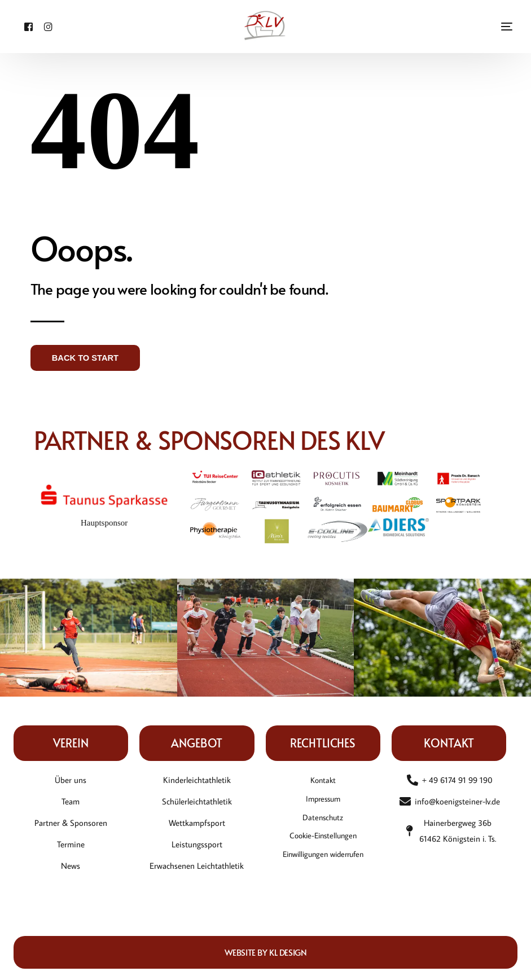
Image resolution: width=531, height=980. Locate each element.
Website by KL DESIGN (266, 952)
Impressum (323, 800)
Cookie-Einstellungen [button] (323, 839)
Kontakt (323, 780)
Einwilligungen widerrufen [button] (323, 859)
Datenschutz (323, 819)
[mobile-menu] (490, 27)
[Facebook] (26, 26)
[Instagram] (40, 26)
